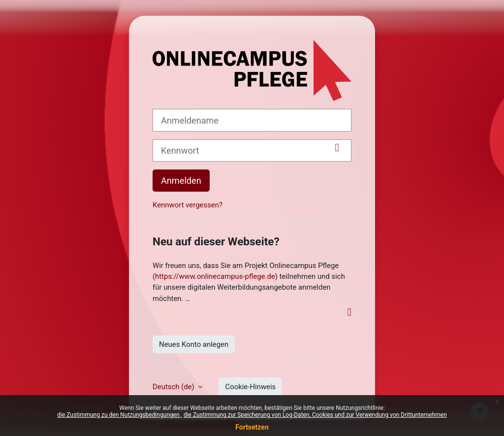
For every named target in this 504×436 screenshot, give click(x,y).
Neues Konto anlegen (194, 344)
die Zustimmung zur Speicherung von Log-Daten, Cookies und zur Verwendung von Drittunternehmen (315, 415)
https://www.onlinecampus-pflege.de (215, 276)
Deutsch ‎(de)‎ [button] (174, 387)
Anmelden (181, 181)
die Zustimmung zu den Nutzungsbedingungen (119, 415)
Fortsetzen (252, 427)
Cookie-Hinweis (250, 387)
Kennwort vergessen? (188, 205)
